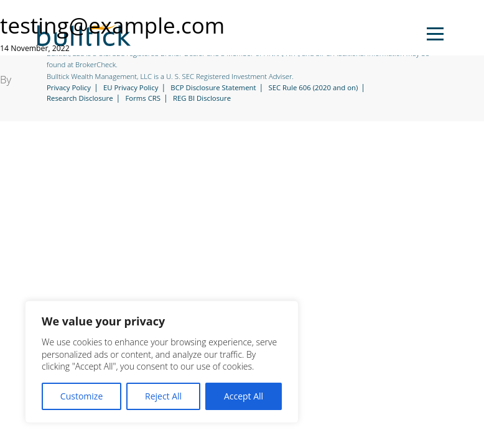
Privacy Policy (69, 88)
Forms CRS (143, 98)
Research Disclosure (80, 98)
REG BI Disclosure (202, 98)
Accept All (244, 396)
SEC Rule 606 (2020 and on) (313, 88)
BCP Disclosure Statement (213, 88)
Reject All (163, 396)
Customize (81, 396)
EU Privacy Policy (131, 88)
